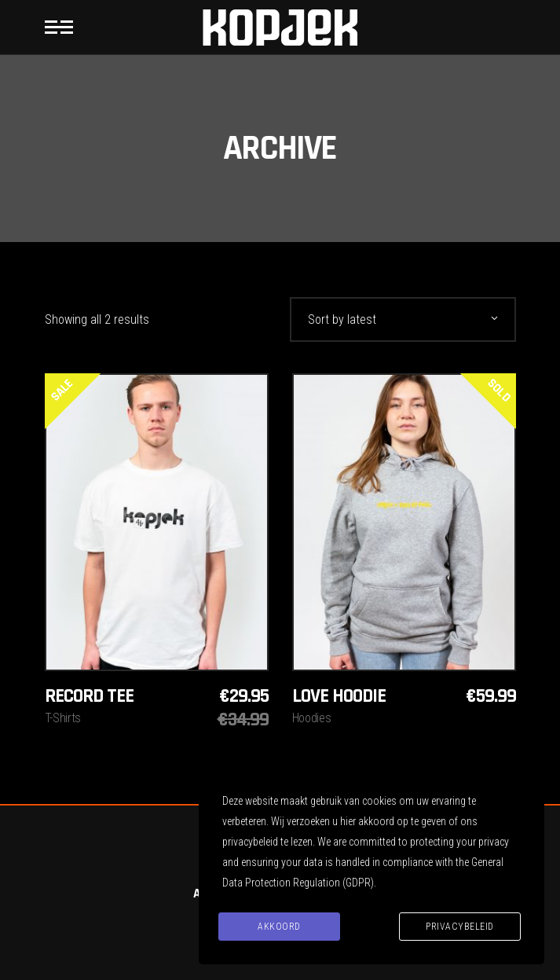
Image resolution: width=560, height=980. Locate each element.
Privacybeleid (460, 927)
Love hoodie (339, 696)
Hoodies (312, 718)
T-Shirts (63, 718)
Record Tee (89, 696)
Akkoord (279, 927)
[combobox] (403, 319)
